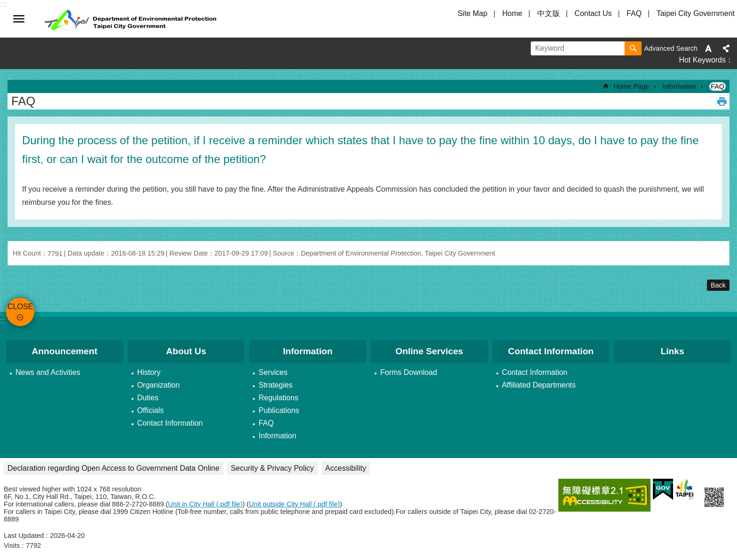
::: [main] (11, 77)
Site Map (473, 13)
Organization (159, 385)
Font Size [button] (708, 48)
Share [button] (726, 48)
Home (512, 13)
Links (673, 351)
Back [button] (718, 285)
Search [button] (633, 48)
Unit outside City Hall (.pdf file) (295, 504)
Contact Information (170, 423)
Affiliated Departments (539, 385)
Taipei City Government (696, 13)
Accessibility (346, 468)
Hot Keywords (702, 60)
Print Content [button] (722, 101)
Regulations (278, 398)
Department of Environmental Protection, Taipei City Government (132, 19)
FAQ (634, 13)
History (149, 372)
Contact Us (593, 13)
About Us (186, 351)
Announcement (65, 351)
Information (679, 86)
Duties (148, 398)
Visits (12, 545)
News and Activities (48, 372)
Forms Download (409, 372)
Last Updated (24, 536)
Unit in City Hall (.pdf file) (205, 504)
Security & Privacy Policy (272, 468)
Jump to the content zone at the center (5, 5)
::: (3, 321)
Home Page (631, 86)
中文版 (549, 13)
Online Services (429, 351)
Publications (279, 410)
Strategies (275, 385)
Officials (151, 410)
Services (273, 372)
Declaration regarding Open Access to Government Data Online (114, 468)
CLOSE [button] (19, 19)
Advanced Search (671, 48)
